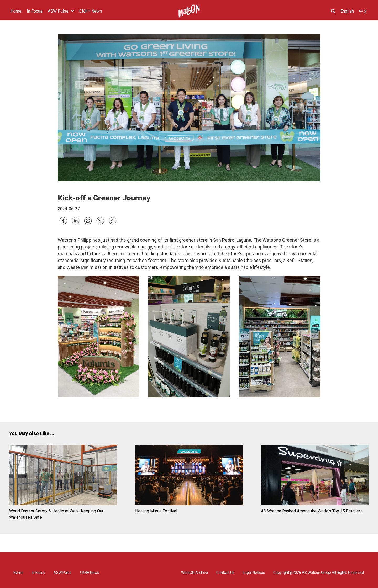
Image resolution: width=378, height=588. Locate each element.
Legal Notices (254, 573)
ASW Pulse (63, 573)
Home (18, 573)
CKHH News (90, 573)
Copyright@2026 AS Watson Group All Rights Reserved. (319, 573)
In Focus (38, 573)
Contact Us (225, 573)
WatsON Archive (195, 573)
